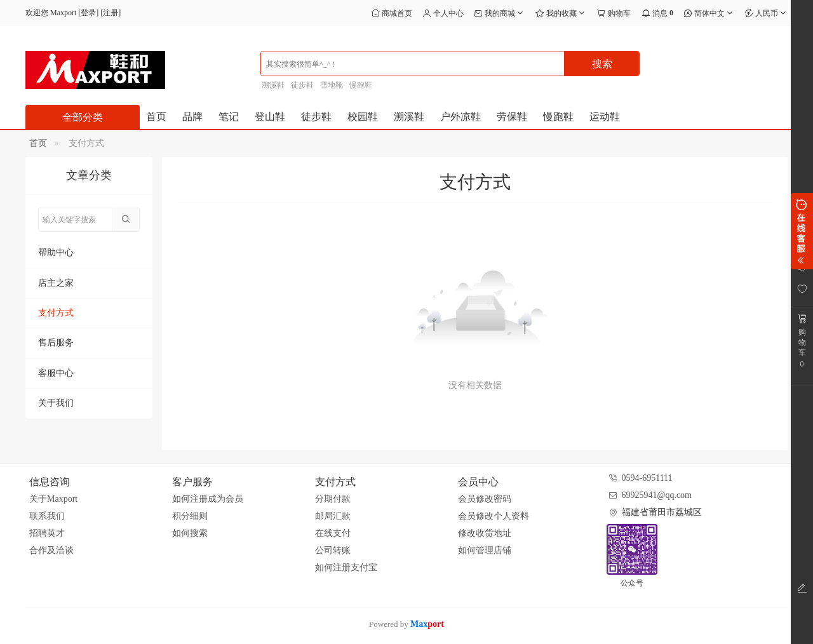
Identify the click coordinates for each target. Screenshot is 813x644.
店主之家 (56, 283)
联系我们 (47, 516)
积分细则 (190, 516)
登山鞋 (270, 117)
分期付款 (333, 499)
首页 (156, 117)
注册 (111, 13)
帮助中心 (56, 252)
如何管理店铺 (485, 550)
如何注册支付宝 (346, 567)
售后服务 (56, 343)
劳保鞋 (512, 117)
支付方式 (56, 313)
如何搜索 (190, 533)
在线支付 (333, 533)
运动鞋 (605, 117)
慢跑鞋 (361, 85)
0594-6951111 (647, 478)
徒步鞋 (302, 85)
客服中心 (56, 373)
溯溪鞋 (273, 85)
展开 (802, 231)
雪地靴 (332, 85)
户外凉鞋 (460, 117)
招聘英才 (47, 533)
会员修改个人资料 (494, 516)
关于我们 (56, 403)
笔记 (229, 117)
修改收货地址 (485, 533)
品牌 (192, 117)
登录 (88, 13)
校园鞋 (363, 117)
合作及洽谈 (51, 550)
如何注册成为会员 (208, 499)
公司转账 (333, 550)
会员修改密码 (485, 499)
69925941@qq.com (657, 495)
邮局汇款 (333, 516)
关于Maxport (53, 499)
